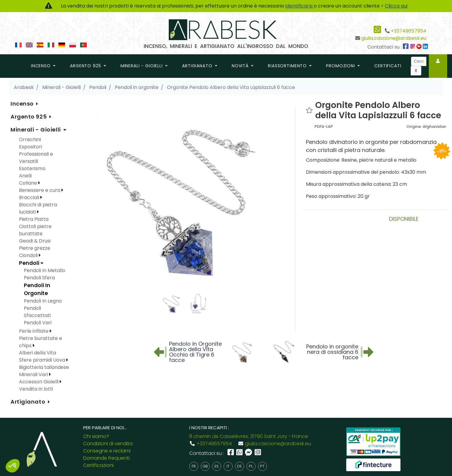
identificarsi (300, 6)
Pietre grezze (35, 248)
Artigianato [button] (198, 66)
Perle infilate (34, 331)
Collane (29, 183)
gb (205, 466)
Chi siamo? (96, 436)
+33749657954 (409, 31)
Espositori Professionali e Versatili (36, 154)
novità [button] (241, 66)
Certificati (388, 66)
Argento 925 (29, 117)
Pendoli (30, 263)
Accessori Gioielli (39, 382)
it (228, 466)
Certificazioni (98, 465)
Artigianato (29, 402)
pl (251, 466)
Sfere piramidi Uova (43, 360)
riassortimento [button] (288, 66)
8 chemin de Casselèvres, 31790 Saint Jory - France (249, 436)
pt (262, 466)
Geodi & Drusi (35, 241)
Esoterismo (32, 168)
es (217, 466)
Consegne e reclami (107, 451)
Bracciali (30, 197)
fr (194, 466)
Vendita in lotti (36, 389)
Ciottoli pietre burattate (35, 230)
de (239, 466)
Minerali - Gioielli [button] (142, 66)
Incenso (23, 104)
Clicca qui (396, 6)
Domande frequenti (106, 458)
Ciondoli (29, 255)
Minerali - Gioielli (36, 130)
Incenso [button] (42, 66)
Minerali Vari (34, 374)
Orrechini (30, 140)
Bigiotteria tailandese (44, 367)
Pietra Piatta (34, 219)
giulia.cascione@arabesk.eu (394, 38)
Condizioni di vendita (108, 444)
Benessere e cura (40, 190)
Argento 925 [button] (86, 66)
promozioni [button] (341, 66)
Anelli (25, 176)
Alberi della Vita (38, 353)
